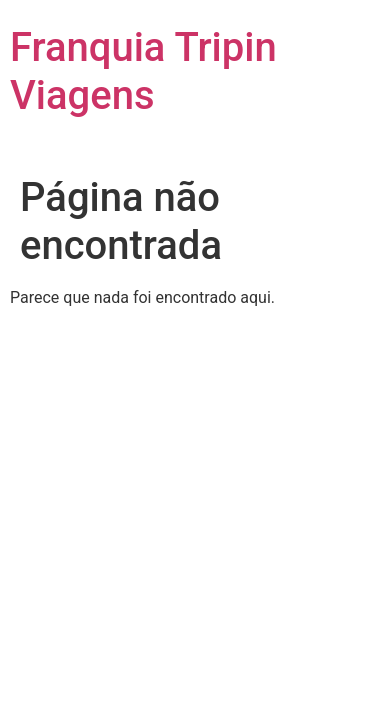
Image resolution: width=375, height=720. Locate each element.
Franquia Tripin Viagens (143, 71)
